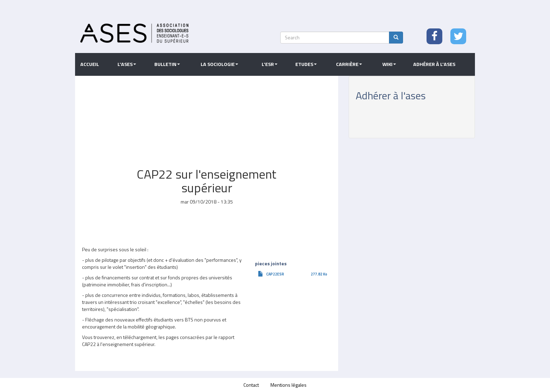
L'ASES (127, 64)
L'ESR (270, 64)
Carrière (349, 64)
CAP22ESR (275, 274)
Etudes (306, 64)
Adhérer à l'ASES (434, 64)
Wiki (389, 64)
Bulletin (167, 64)
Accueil (90, 64)
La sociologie (219, 64)
